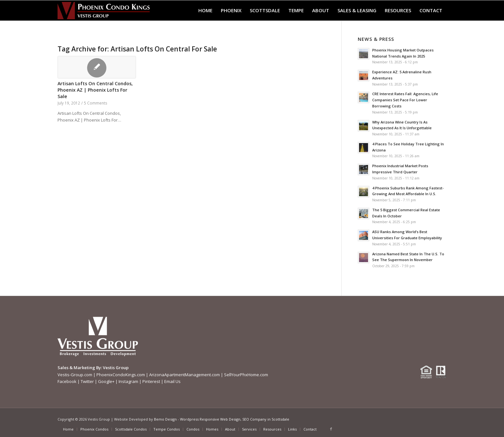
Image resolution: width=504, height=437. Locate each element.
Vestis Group (116, 368)
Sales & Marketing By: (80, 368)
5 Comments (96, 103)
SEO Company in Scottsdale (266, 419)
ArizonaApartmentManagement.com (184, 375)
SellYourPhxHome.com (246, 375)
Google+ (106, 381)
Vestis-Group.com (75, 375)
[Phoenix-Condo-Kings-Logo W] (104, 10)
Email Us (172, 381)
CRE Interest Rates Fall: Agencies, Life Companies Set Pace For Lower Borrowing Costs (405, 100)
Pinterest (151, 381)
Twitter (87, 381)
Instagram (128, 381)
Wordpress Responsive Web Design (210, 419)
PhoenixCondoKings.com (121, 375)
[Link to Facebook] (331, 429)
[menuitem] (205, 10)
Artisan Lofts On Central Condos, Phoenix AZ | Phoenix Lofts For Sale (95, 90)
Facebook (67, 381)
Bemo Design (165, 419)
